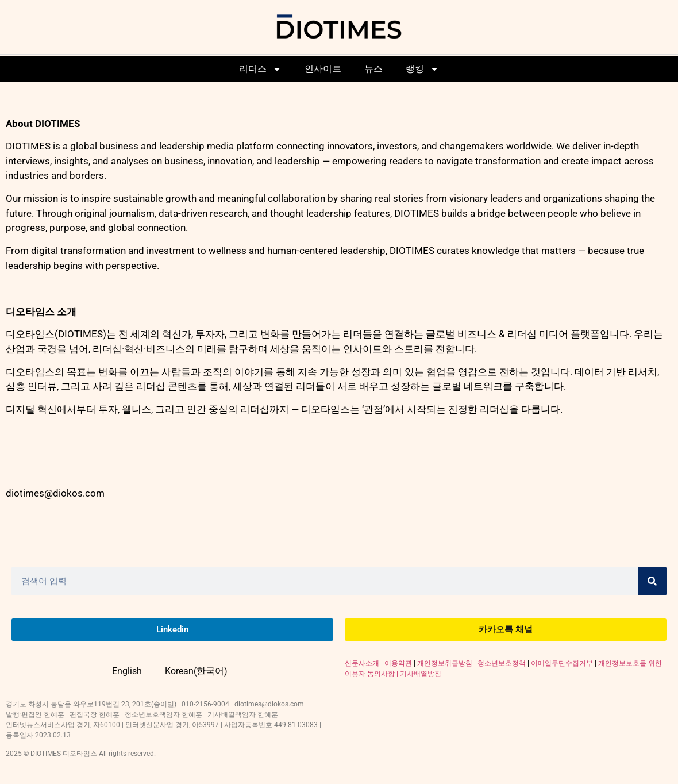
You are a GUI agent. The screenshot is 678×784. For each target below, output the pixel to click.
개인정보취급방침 (445, 663)
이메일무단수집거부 (562, 663)
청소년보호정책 (502, 663)
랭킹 (422, 69)
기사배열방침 (421, 674)
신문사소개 (362, 663)
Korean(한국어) (196, 671)
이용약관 (398, 663)
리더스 (260, 69)
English (127, 671)
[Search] (652, 581)
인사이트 (323, 69)
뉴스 (373, 69)
